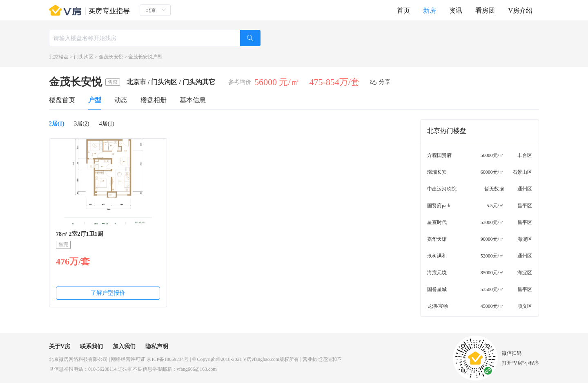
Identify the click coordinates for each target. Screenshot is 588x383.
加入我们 (124, 346)
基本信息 (193, 100)
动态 (121, 100)
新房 (430, 10)
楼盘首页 (62, 100)
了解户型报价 (108, 293)
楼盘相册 (154, 100)
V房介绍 (520, 10)
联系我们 (91, 346)
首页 (403, 10)
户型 (95, 100)
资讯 (456, 10)
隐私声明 (157, 346)
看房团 (485, 10)
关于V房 (60, 346)
